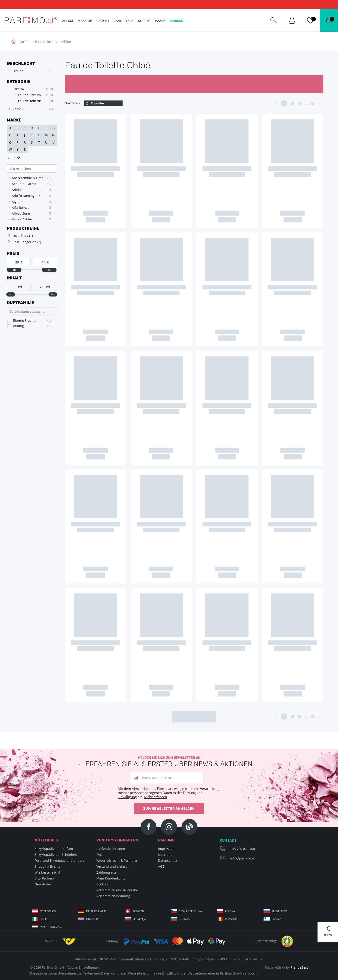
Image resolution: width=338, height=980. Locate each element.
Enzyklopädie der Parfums (55, 849)
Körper (144, 21)
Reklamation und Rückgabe (117, 890)
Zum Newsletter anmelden (169, 809)
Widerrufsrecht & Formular (117, 860)
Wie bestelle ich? (47, 872)
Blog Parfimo (44, 878)
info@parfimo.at (243, 858)
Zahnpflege (124, 21)
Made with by (286, 967)
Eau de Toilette (46, 42)
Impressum (167, 849)
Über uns (165, 855)
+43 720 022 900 (243, 849)
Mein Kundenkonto (111, 878)
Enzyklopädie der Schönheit (56, 855)
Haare (160, 21)
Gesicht (103, 21)
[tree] (30, 99)
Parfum (25, 42)
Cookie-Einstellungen (84, 967)
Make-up (85, 21)
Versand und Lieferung (114, 866)
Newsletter (43, 884)
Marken (177, 21)
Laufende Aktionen (111, 849)
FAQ (99, 855)
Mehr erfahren (156, 797)
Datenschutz (168, 860)
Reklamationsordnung (113, 896)
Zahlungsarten (108, 872)
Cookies (102, 884)
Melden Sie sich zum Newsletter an (169, 762)
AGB (161, 866)
